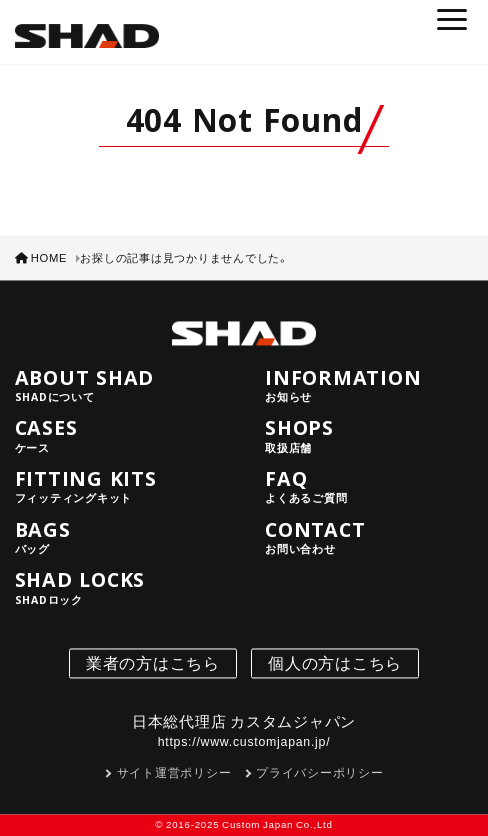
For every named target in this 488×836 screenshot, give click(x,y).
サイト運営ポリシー (174, 773)
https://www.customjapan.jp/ (244, 742)
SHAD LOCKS (119, 588)
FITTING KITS (119, 487)
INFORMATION (369, 385)
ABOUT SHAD (119, 385)
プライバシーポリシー (320, 773)
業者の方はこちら (153, 662)
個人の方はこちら (335, 662)
